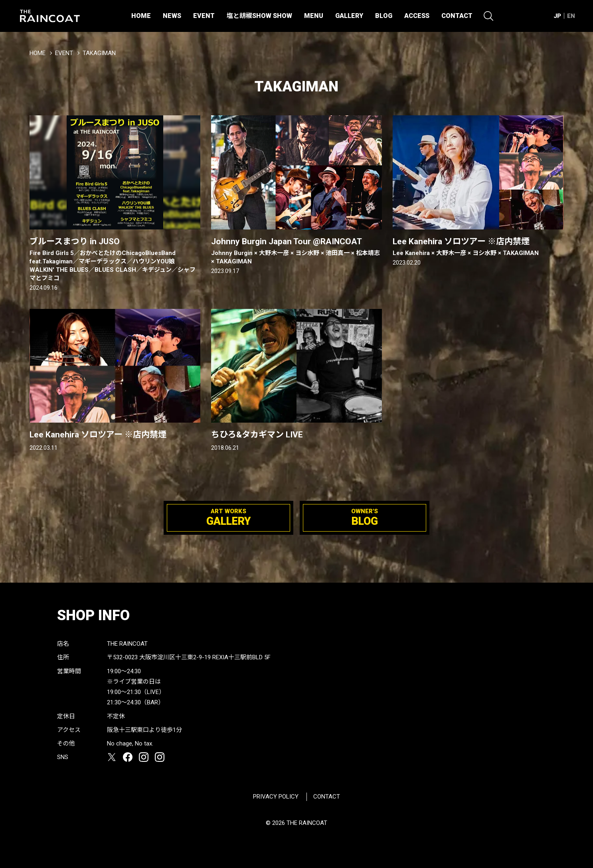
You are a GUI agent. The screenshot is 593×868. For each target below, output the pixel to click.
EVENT (204, 16)
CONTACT (457, 16)
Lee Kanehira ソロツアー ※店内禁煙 (478, 247)
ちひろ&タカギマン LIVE (257, 435)
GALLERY (349, 16)
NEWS (172, 16)
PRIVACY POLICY (276, 797)
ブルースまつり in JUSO (115, 260)
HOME (141, 16)
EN (571, 16)
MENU (314, 16)
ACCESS (417, 16)
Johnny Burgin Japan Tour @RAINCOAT (296, 251)
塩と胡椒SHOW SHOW (259, 16)
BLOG (384, 16)
